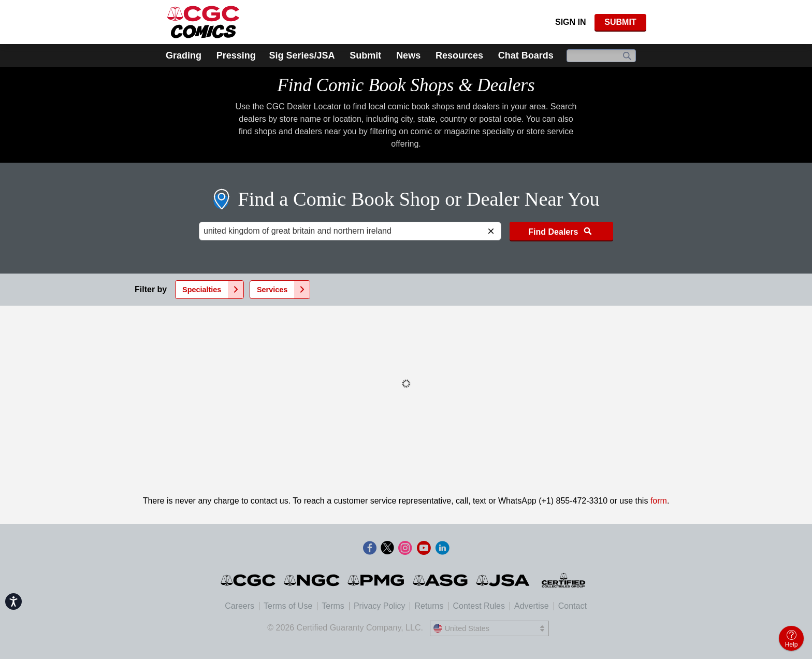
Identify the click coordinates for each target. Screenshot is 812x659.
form (659, 501)
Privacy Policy (380, 606)
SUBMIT (620, 22)
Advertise (532, 606)
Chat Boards (526, 55)
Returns (429, 606)
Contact (572, 606)
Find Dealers (561, 231)
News (408, 55)
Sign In (571, 22)
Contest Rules (479, 606)
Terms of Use (288, 606)
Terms (333, 606)
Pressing (236, 55)
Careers (240, 606)
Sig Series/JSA (302, 55)
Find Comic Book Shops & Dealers (406, 85)
